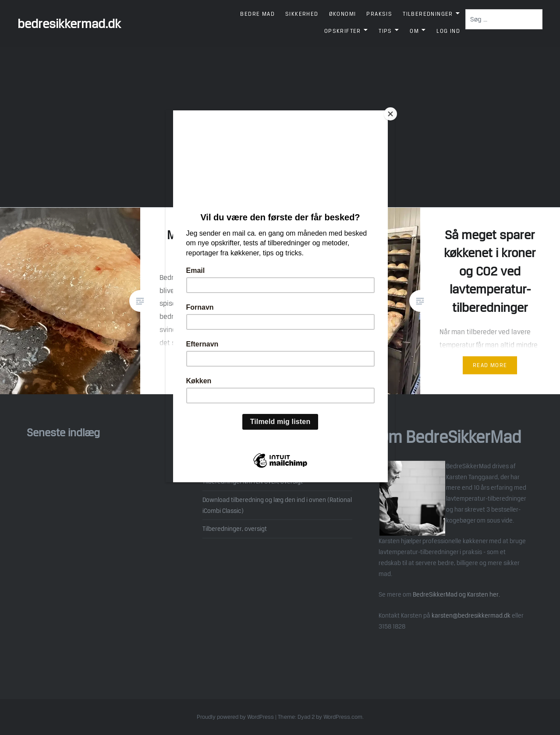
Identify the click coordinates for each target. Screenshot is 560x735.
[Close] (393, 113)
